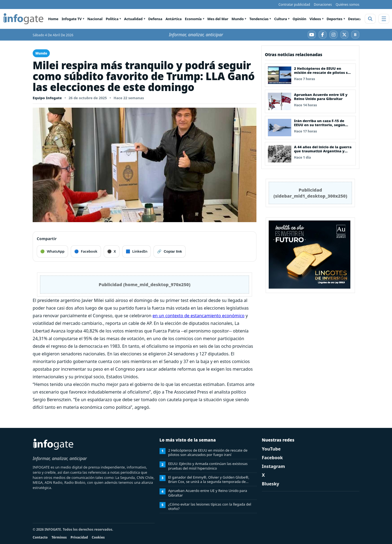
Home (53, 19)
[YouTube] (312, 35)
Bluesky (271, 484)
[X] (344, 35)
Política (112, 19)
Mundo (238, 19)
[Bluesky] (355, 35)
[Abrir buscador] (370, 19)
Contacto (40, 537)
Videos (315, 19)
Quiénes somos (347, 4)
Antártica (174, 19)
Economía (193, 19)
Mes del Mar (218, 19)
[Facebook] (323, 35)
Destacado (357, 19)
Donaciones (323, 4)
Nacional (95, 19)
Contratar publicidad (294, 4)
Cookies (98, 537)
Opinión (299, 19)
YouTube (271, 449)
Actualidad (133, 19)
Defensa (155, 19)
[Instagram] (333, 35)
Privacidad (79, 537)
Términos (59, 537)
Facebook (272, 458)
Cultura (281, 19)
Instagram (273, 466)
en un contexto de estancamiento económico (198, 316)
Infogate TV (71, 19)
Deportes (335, 19)
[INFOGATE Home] (23, 19)
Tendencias (259, 19)
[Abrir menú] (384, 19)
